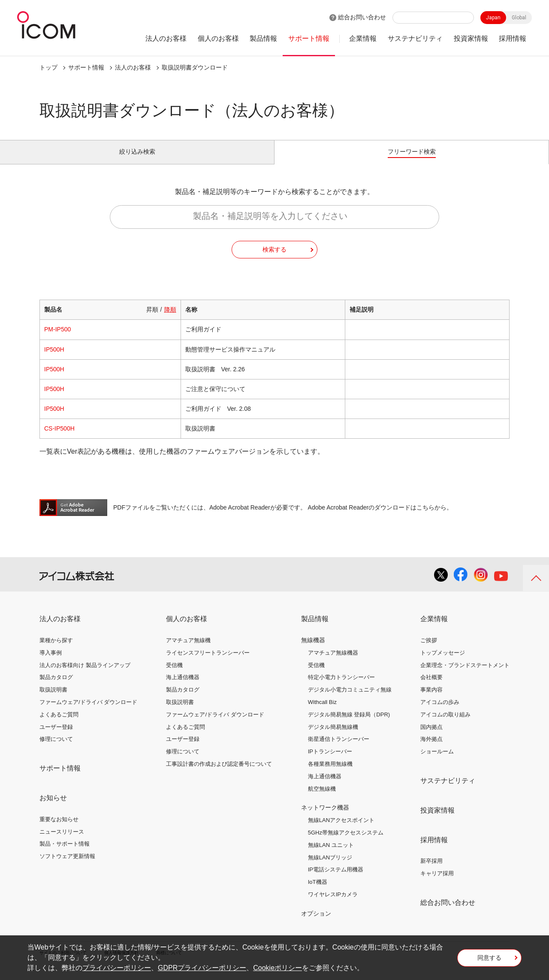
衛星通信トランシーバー (339, 749)
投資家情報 (471, 38)
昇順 (152, 319)
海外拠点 (431, 749)
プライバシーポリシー (117, 968)
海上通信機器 (183, 687)
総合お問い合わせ (362, 17)
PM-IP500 (57, 339)
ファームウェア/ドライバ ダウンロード (88, 711)
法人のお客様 (166, 38)
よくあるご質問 (59, 724)
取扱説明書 (53, 699)
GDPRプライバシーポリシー (202, 968)
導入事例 (51, 662)
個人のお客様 (218, 38)
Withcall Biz (322, 711)
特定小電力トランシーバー (341, 687)
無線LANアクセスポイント (341, 830)
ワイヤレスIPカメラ (333, 904)
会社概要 (431, 687)
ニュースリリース (62, 841)
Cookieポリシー (278, 968)
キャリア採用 (437, 883)
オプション (316, 923)
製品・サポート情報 (65, 854)
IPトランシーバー (330, 761)
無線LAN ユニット (331, 854)
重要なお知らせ (59, 829)
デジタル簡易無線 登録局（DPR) (349, 724)
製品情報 (263, 38)
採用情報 (513, 38)
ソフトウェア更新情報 (67, 866)
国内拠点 (431, 736)
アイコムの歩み (440, 711)
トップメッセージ (443, 662)
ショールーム (437, 761)
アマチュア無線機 (188, 650)
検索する (274, 259)
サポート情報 (309, 38)
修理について (56, 749)
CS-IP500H (59, 438)
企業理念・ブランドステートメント (465, 675)
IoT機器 (318, 892)
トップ (48, 67)
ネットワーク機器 (325, 817)
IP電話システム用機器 (336, 879)
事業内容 (431, 699)
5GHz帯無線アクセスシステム (346, 842)
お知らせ (53, 807)
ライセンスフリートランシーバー (208, 662)
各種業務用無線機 (330, 773)
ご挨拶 (429, 650)
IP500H (54, 359)
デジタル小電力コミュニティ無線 (350, 699)
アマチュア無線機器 (333, 662)
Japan (493, 18)
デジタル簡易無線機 (333, 736)
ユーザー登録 (56, 736)
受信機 (174, 675)
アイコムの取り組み (445, 724)
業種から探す (56, 650)
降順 (170, 319)
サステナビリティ (415, 38)
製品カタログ (56, 687)
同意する (489, 960)
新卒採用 (431, 871)
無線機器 (313, 649)
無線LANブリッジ (330, 867)
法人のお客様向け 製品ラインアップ (85, 675)
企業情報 (363, 38)
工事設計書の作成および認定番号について (219, 773)
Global (519, 18)
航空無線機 (322, 798)
